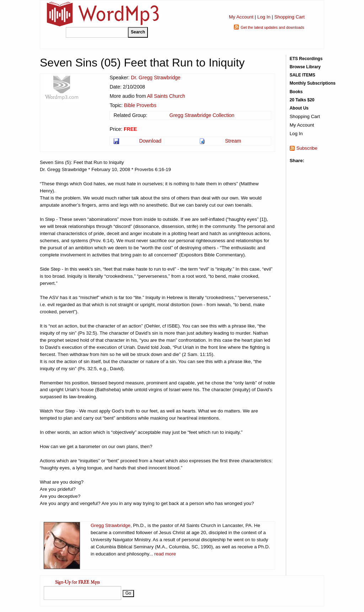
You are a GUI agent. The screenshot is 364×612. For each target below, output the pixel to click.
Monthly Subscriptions (313, 83)
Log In (264, 17)
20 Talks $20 (302, 100)
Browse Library (305, 67)
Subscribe (307, 148)
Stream (233, 141)
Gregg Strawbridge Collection (202, 115)
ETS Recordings (306, 59)
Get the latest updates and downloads (272, 27)
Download (150, 141)
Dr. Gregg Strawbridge (156, 78)
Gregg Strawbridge (111, 525)
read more (165, 554)
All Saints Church (166, 96)
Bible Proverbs (140, 105)
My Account (241, 17)
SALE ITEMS (303, 75)
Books (296, 92)
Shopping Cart (290, 17)
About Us (299, 108)
